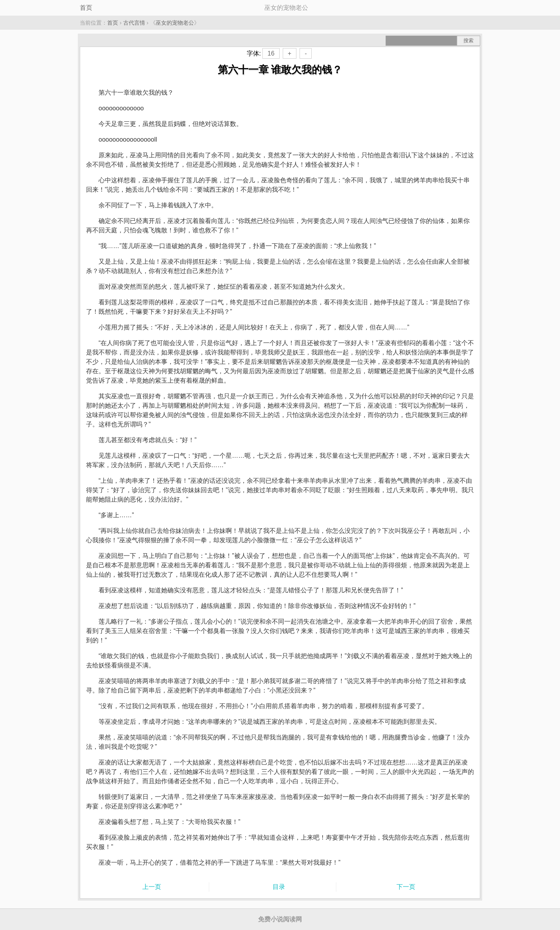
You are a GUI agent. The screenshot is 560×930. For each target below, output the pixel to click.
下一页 (406, 887)
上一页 (152, 887)
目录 (279, 887)
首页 (86, 8)
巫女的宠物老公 (175, 23)
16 (271, 53)
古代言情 (134, 23)
